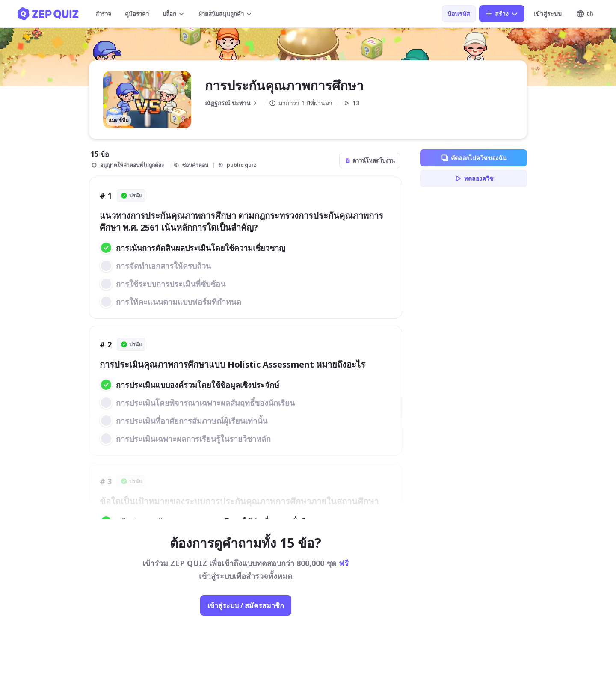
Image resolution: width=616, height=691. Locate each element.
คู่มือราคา (137, 14)
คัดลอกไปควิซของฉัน (474, 158)
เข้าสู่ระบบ (548, 13)
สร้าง (502, 14)
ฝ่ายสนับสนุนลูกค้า (225, 14)
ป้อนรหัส (459, 13)
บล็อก (174, 14)
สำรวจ (103, 14)
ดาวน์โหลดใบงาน (370, 160)
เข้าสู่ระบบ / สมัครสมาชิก (246, 605)
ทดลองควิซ (474, 178)
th (585, 14)
